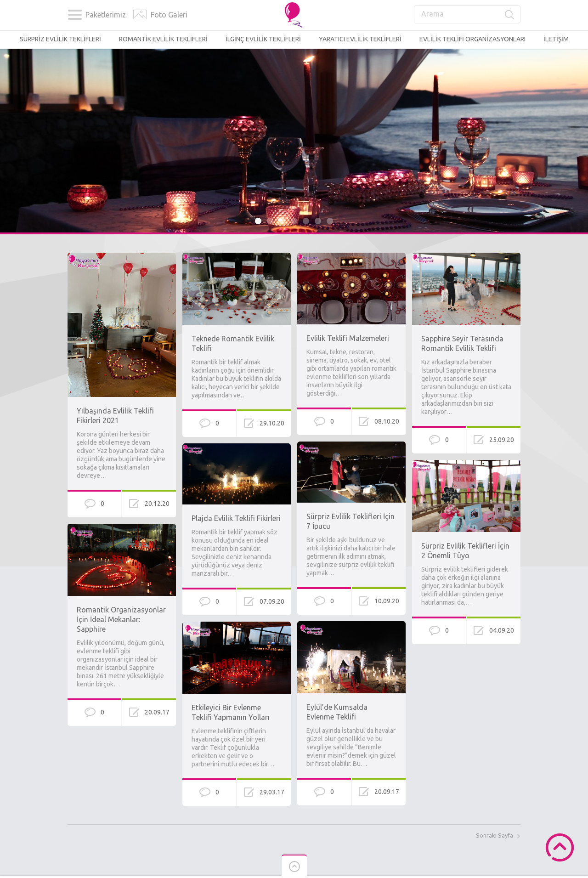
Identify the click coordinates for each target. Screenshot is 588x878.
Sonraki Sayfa (495, 835)
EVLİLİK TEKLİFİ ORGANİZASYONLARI (472, 39)
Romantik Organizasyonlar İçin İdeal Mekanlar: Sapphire (121, 619)
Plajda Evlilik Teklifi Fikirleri (236, 518)
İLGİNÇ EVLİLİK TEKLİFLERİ (263, 39)
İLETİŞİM (556, 39)
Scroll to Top (560, 847)
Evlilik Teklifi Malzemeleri (348, 338)
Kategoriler (75, 15)
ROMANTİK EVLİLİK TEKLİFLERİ (163, 39)
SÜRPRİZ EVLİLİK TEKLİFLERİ (60, 39)
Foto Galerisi (140, 15)
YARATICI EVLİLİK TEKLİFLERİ (360, 39)
